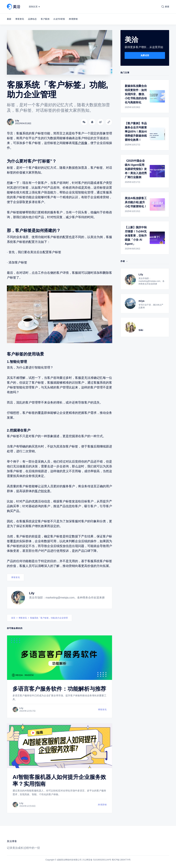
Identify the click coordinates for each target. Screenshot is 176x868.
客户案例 (45, 19)
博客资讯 (20, 19)
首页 (13, 618)
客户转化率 (42, 491)
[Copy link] (109, 122)
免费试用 (145, 55)
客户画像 (81, 143)
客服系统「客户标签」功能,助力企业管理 (49, 618)
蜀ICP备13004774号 (121, 860)
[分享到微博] (101, 122)
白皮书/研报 (59, 19)
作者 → (124, 261)
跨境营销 (73, 19)
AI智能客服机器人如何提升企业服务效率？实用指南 (59, 780)
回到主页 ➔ (34, 7)
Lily (32, 593)
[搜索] (165, 7)
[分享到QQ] (92, 122)
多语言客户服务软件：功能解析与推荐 (59, 689)
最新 (9, 19)
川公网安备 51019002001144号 (97, 860)
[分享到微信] (84, 122)
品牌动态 (32, 19)
